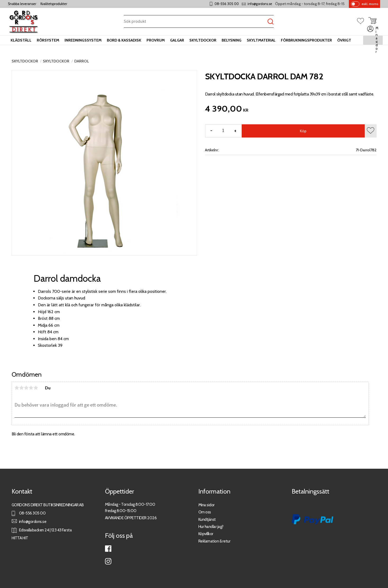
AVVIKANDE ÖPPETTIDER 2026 (131, 518)
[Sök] (271, 22)
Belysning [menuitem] (232, 40)
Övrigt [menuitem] (344, 40)
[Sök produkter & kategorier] (196, 22)
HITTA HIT (20, 538)
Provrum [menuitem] (156, 40)
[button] (363, 21)
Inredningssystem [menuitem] (83, 40)
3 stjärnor (26, 388)
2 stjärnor (22, 388)
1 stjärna (17, 388)
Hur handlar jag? (211, 527)
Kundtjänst (207, 519)
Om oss (205, 512)
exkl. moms (370, 4)
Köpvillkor (206, 534)
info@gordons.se (260, 4)
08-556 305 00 (227, 4)
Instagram (108, 561)
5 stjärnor (36, 388)
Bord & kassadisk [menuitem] (124, 40)
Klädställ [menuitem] (21, 40)
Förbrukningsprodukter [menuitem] (306, 40)
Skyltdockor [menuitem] (203, 40)
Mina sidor (207, 505)
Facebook (108, 549)
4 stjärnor (31, 388)
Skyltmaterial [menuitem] (261, 40)
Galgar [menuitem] (177, 40)
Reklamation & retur (214, 541)
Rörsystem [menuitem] (48, 40)
